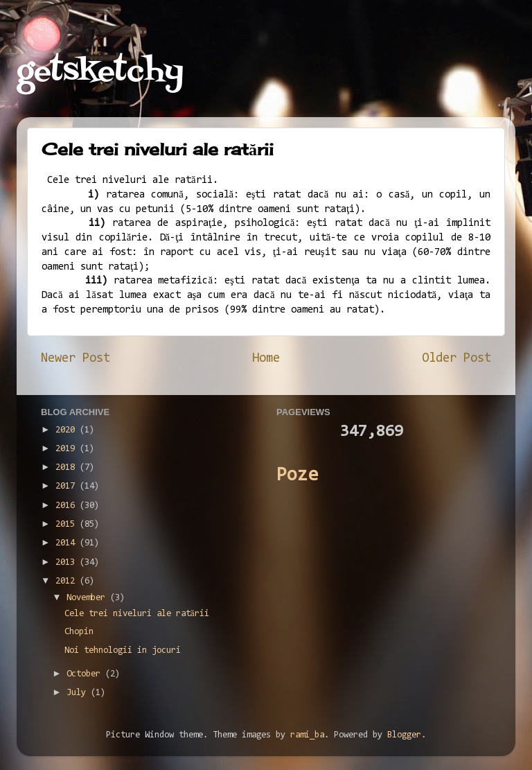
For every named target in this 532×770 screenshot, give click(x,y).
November (88, 598)
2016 (68, 506)
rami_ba (307, 735)
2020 (68, 430)
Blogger (404, 735)
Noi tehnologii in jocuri (123, 650)
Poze (297, 476)
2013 (68, 562)
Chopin (79, 632)
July (79, 693)
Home (266, 359)
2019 (68, 449)
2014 (68, 543)
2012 (68, 581)
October (86, 674)
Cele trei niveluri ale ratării (137, 614)
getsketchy (100, 72)
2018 (68, 467)
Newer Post (76, 359)
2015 (68, 524)
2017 (68, 486)
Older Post (456, 359)
